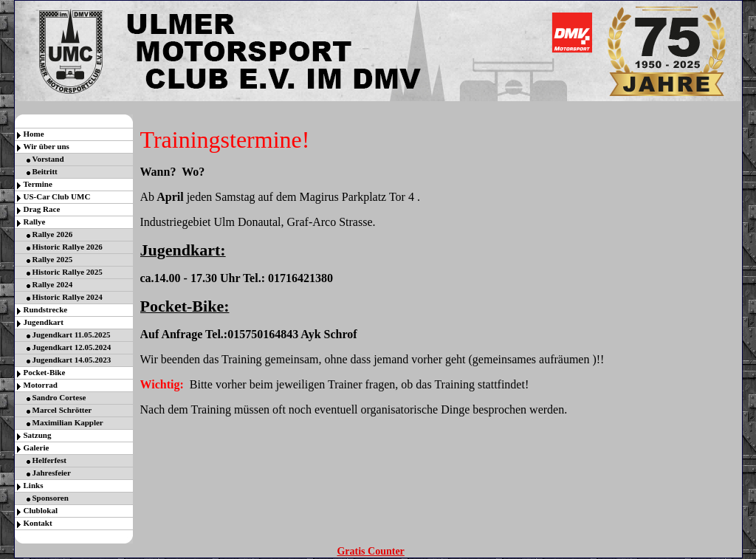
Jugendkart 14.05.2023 (72, 360)
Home (34, 134)
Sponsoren (51, 498)
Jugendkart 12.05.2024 (72, 347)
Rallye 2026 (53, 234)
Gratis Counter (370, 551)
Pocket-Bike (45, 372)
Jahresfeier (52, 473)
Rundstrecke (46, 309)
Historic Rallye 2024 (68, 297)
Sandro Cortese (59, 397)
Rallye (35, 222)
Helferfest (49, 460)
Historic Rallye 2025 (68, 272)
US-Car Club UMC (57, 196)
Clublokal (41, 510)
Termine (38, 184)
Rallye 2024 (53, 284)
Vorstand (48, 159)
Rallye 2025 (53, 259)
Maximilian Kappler (68, 422)
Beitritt (45, 171)
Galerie (37, 447)
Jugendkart (44, 322)
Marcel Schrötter (62, 410)
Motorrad (41, 385)
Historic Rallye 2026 (68, 247)
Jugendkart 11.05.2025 (72, 335)
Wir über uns (47, 146)
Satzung (38, 435)
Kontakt (38, 523)
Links (34, 485)
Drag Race (42, 209)
